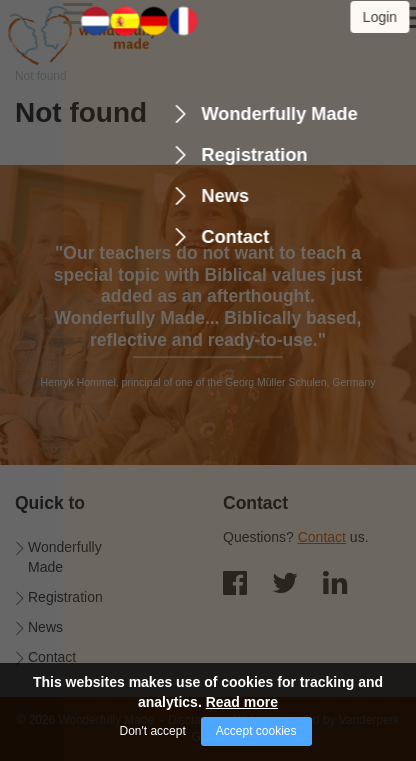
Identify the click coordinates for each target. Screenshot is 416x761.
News (45, 627)
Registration (65, 597)
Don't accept (152, 731)
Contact (52, 657)
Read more (242, 702)
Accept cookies (256, 731)
